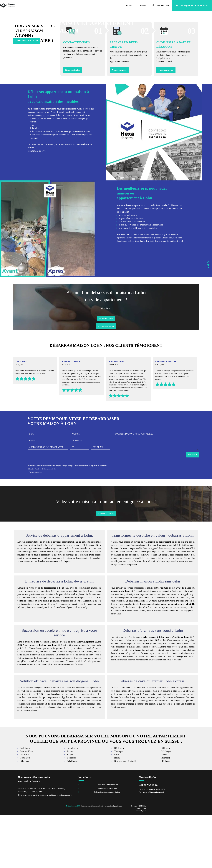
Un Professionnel (106, 380)
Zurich (35, 845)
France (43, 848)
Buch (117, 808)
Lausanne (29, 842)
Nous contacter (73, 123)
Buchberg (166, 811)
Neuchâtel (22, 845)
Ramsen (71, 805)
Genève (21, 842)
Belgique (52, 848)
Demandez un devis (27, 47)
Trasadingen (72, 801)
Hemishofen (25, 811)
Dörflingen (119, 801)
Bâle (40, 845)
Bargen (70, 808)
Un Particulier (106, 372)
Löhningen (25, 814)
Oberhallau (25, 808)
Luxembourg (66, 848)
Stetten (164, 808)
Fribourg (62, 842)
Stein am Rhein (27, 805)
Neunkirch (72, 811)
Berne (55, 842)
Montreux (38, 842)
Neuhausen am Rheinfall (125, 814)
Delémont (47, 842)
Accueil (129, 5)
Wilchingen (166, 805)
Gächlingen (25, 801)
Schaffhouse (72, 814)
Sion (29, 845)
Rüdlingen (166, 814)
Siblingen (166, 801)
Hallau (117, 811)
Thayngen (119, 805)
